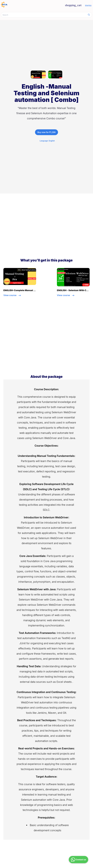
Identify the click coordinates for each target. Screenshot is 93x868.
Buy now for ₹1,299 (46, 132)
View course (12, 295)
